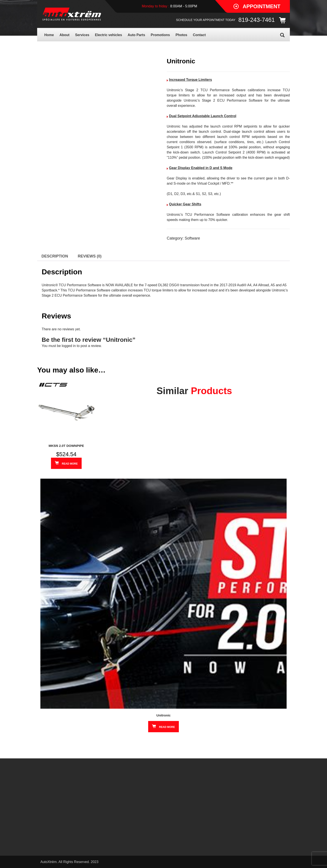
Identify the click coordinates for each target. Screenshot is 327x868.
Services (82, 35)
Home (49, 35)
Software (192, 238)
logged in (69, 346)
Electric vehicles (109, 35)
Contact (199, 35)
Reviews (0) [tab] (90, 256)
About (64, 35)
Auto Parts (136, 35)
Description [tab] (55, 256)
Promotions (160, 35)
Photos (181, 35)
